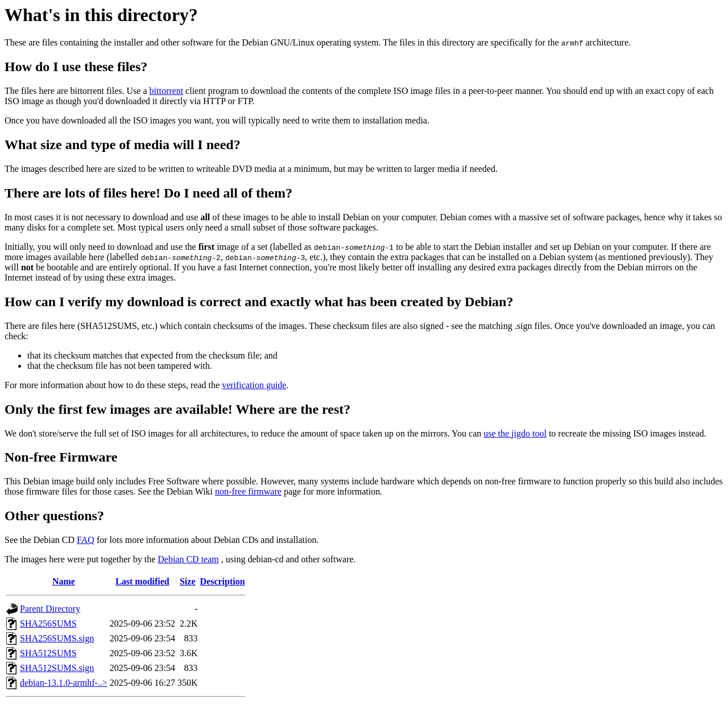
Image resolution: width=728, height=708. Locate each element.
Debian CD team (188, 559)
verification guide (254, 385)
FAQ (86, 540)
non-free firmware (248, 491)
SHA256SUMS (48, 623)
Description (223, 581)
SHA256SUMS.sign (57, 638)
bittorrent (167, 91)
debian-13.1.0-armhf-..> (64, 683)
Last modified (142, 581)
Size (188, 581)
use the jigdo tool (515, 433)
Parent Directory (50, 609)
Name (64, 581)
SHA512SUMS (48, 653)
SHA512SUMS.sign (57, 668)
